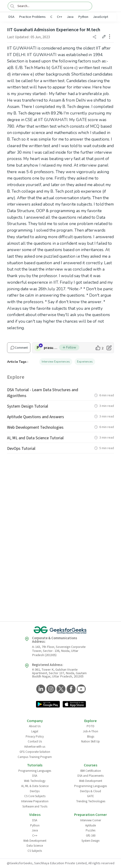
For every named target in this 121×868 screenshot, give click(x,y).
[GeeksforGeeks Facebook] (71, 689)
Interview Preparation (35, 801)
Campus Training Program (35, 757)
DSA (11, 17)
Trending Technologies (91, 801)
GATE (91, 796)
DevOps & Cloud (91, 791)
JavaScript (101, 17)
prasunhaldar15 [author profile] (51, 348)
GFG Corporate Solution (35, 752)
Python (83, 17)
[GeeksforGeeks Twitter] (60, 689)
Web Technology (35, 781)
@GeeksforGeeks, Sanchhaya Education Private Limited (47, 863)
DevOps (35, 791)
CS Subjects (35, 851)
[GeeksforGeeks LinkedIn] (40, 689)
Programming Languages (35, 771)
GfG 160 (91, 836)
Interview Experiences (56, 362)
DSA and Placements (91, 776)
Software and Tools (35, 807)
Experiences (85, 362)
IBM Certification (91, 771)
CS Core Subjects (35, 796)
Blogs (91, 737)
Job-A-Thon (91, 731)
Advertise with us (35, 747)
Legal (35, 731)
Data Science (35, 846)
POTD (91, 726)
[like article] (99, 348)
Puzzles (91, 830)
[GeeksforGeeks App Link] (48, 705)
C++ (60, 17)
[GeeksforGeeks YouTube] (81, 689)
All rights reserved (101, 863)
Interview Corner (91, 820)
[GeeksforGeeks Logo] (60, 630)
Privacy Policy (35, 737)
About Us (35, 726)
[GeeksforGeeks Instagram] (50, 689)
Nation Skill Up (91, 742)
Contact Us (35, 742)
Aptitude (91, 826)
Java (70, 17)
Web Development (91, 781)
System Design (91, 841)
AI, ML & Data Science (35, 786)
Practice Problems (32, 17)
